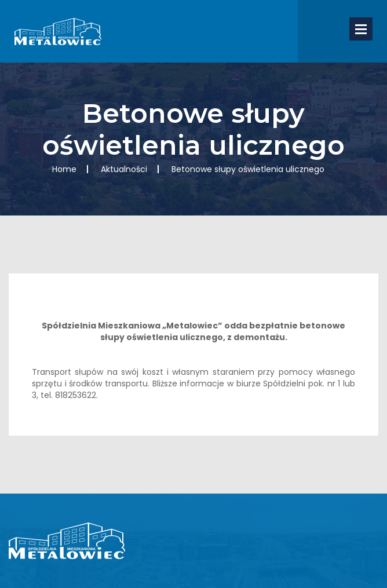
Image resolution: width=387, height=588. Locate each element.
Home (64, 169)
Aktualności (124, 169)
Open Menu (361, 29)
